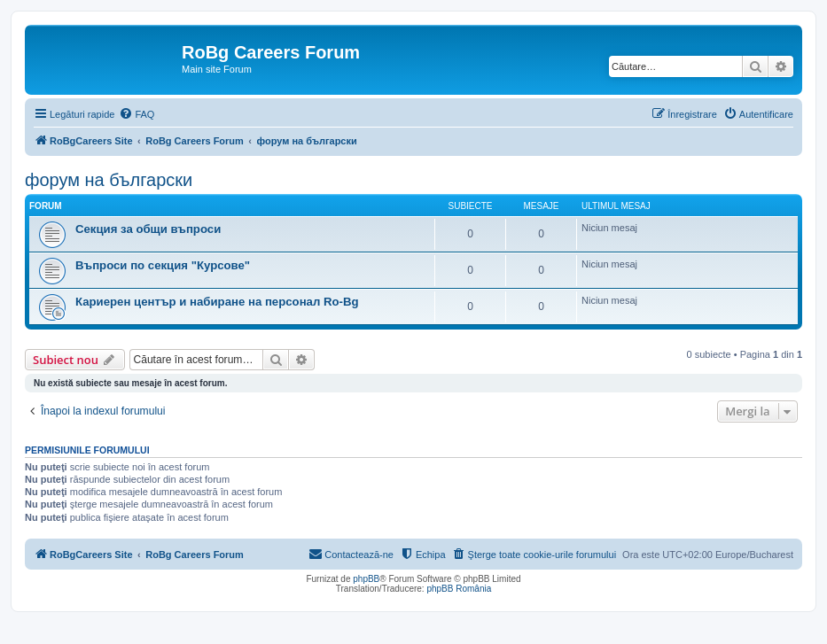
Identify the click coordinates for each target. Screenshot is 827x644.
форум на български (109, 180)
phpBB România (459, 589)
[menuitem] (137, 114)
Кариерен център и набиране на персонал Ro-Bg (217, 302)
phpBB (366, 579)
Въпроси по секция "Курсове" (163, 265)
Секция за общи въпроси (148, 229)
